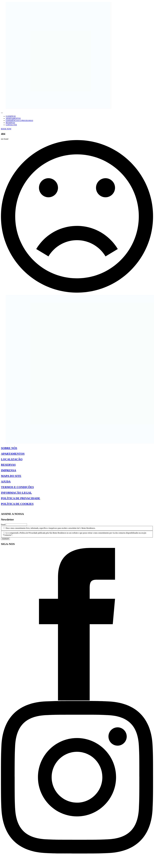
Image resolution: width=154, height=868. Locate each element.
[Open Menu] (2, 113)
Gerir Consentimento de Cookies (13, 509)
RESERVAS (10, 123)
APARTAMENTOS (13, 118)
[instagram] (77, 853)
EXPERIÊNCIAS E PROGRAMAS (19, 121)
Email (3, 525)
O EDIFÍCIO (11, 116)
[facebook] (77, 700)
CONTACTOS (11, 125)
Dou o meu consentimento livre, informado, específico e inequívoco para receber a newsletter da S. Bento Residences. (51, 528)
